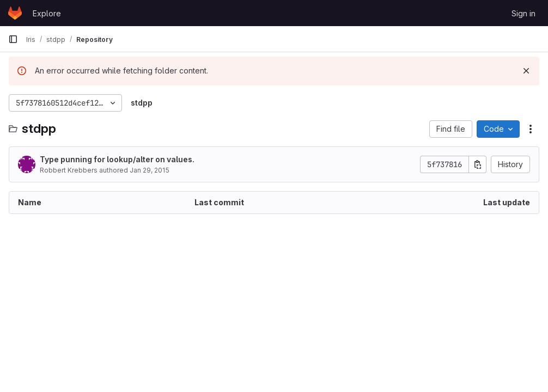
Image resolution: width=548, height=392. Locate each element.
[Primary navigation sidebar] (13, 39)
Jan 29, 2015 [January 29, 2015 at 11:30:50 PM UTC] (150, 170)
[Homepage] (15, 13)
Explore (47, 13)
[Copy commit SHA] (478, 164)
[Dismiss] (526, 71)
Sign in (523, 13)
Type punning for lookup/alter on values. (117, 159)
